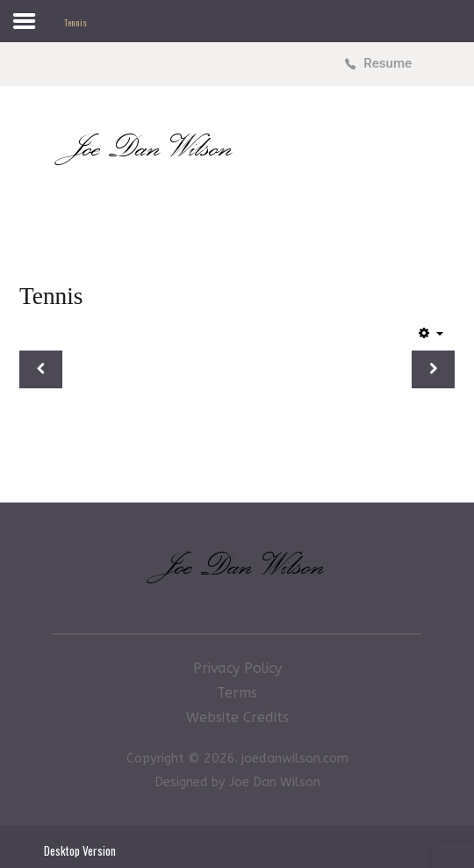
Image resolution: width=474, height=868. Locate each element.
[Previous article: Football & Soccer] (41, 370)
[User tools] (431, 333)
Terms (237, 693)
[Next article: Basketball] (433, 370)
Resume (388, 63)
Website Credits (237, 717)
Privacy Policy (237, 668)
